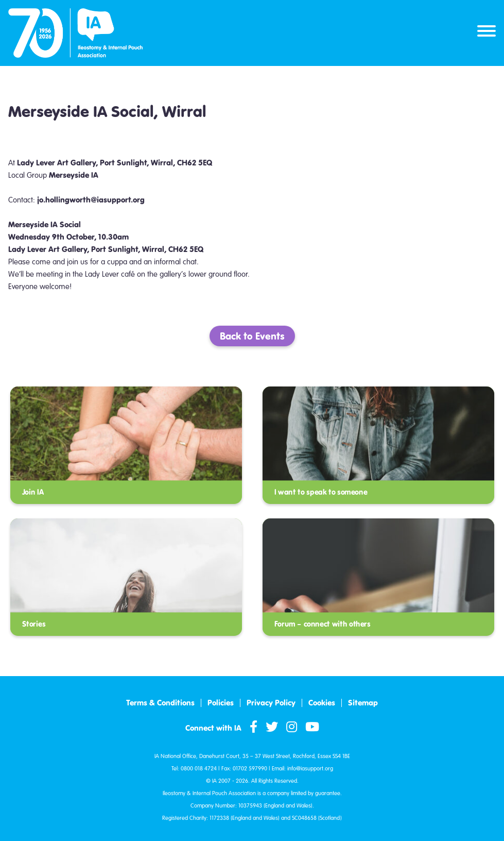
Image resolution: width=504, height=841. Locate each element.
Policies (221, 703)
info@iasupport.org (310, 769)
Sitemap (363, 703)
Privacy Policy (271, 703)
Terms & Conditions (160, 703)
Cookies (322, 703)
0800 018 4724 (199, 769)
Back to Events (252, 336)
